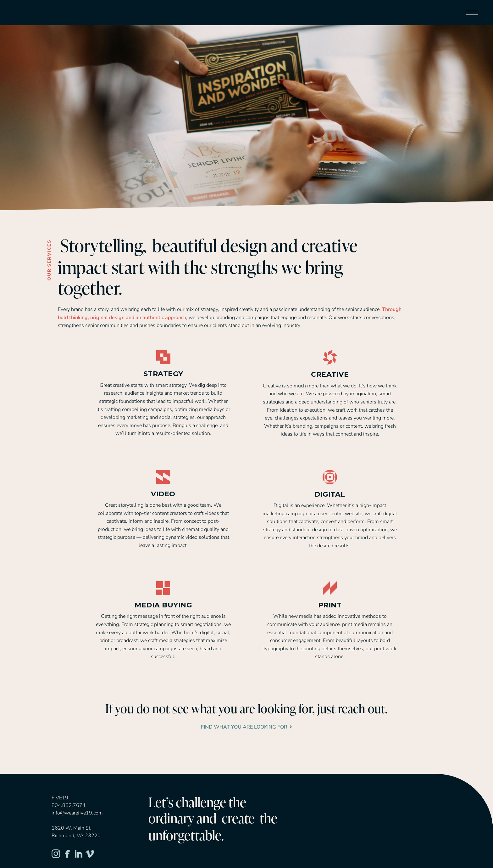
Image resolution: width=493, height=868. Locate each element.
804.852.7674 (69, 805)
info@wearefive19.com (77, 813)
